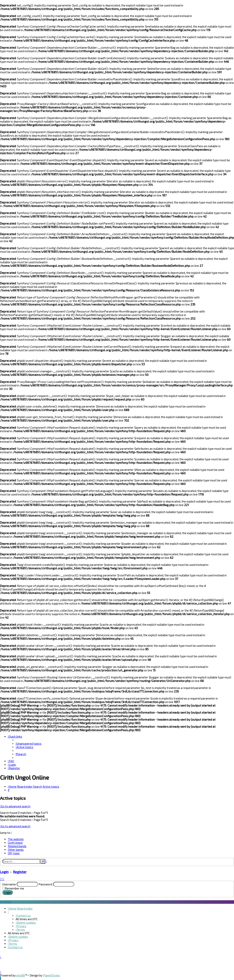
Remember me (14, 888)
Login (4, 872)
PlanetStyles (52, 975)
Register (20, 872)
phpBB (21, 975)
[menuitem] (29, 744)
